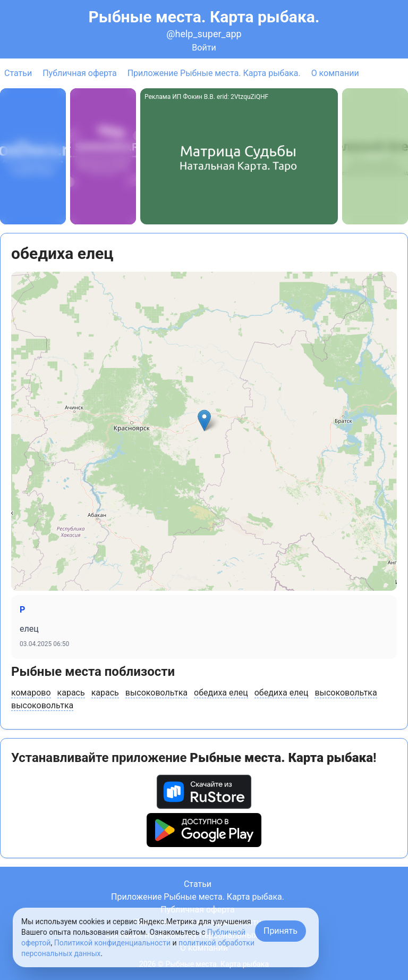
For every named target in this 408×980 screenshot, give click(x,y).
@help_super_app (204, 34)
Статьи (18, 73)
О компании (335, 73)
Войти (204, 48)
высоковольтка (156, 693)
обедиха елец (221, 693)
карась (71, 693)
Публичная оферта (80, 73)
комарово (31, 693)
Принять (280, 931)
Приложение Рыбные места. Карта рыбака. (214, 73)
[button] (204, 420)
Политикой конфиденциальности (112, 943)
